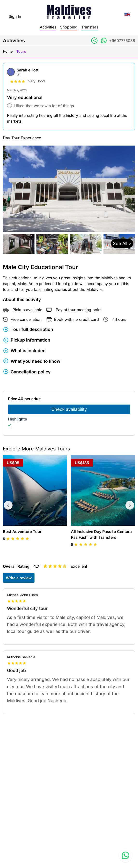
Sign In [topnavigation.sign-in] (15, 16)
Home (8, 51)
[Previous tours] (8, 505)
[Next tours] (130, 505)
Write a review (19, 578)
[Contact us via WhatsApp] (125, 855)
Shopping (69, 27)
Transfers (90, 27)
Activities (48, 27)
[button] (69, 244)
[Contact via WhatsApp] (104, 41)
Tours (21, 51)
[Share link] (94, 41)
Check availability (69, 409)
